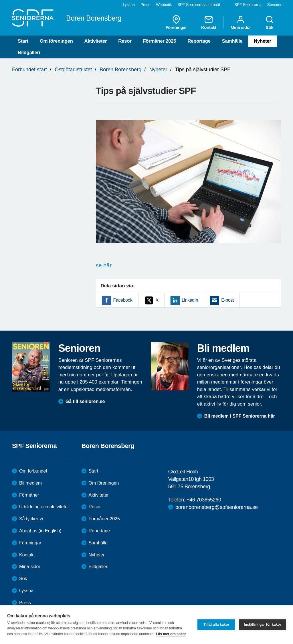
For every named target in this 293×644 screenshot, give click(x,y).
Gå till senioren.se (85, 401)
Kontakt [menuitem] (209, 22)
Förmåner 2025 (159, 41)
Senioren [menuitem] (275, 5)
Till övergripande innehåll (0, 0)
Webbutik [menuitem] (164, 5)
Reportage (199, 41)
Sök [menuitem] (270, 22)
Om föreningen (56, 41)
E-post (227, 300)
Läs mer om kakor (171, 634)
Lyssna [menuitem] (129, 5)
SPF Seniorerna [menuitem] (248, 5)
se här (104, 265)
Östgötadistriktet (73, 70)
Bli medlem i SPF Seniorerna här (240, 416)
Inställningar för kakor (263, 625)
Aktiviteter (95, 41)
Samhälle (232, 41)
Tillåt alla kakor (216, 625)
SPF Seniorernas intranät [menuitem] (199, 5)
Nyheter (263, 41)
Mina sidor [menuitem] (241, 22)
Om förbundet (33, 471)
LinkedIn (190, 300)
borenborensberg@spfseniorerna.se (217, 507)
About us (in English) (40, 531)
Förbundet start (29, 70)
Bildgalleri (29, 53)
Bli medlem (30, 483)
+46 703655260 (204, 500)
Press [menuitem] (145, 5)
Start (23, 41)
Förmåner (29, 495)
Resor (125, 41)
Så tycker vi (31, 519)
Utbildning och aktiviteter (44, 507)
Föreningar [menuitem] (176, 22)
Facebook (123, 300)
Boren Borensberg (120, 70)
